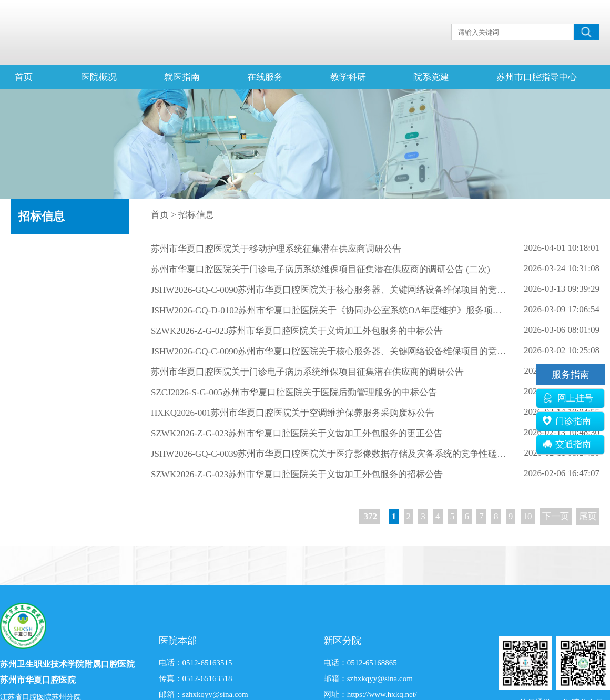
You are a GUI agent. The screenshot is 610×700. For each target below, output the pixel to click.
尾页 (588, 516)
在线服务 (265, 77)
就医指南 (182, 77)
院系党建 (431, 77)
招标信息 (42, 216)
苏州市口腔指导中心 (537, 77)
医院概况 (99, 77)
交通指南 (567, 444)
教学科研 (348, 77)
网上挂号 (568, 398)
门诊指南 (567, 421)
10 (528, 516)
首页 (24, 77)
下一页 (556, 516)
